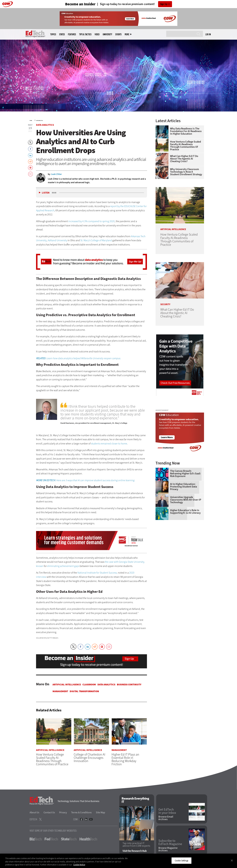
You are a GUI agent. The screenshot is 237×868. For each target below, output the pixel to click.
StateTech (69, 839)
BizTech (36, 839)
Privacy (63, 812)
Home (31, 121)
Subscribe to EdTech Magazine (170, 842)
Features (72, 34)
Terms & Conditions (81, 812)
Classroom (89, 685)
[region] (119, 861)
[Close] (232, 860)
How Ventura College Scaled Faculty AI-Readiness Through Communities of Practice (186, 146)
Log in (208, 34)
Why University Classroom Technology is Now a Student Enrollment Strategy (186, 172)
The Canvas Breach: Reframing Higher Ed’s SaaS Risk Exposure (185, 474)
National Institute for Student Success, (97, 573)
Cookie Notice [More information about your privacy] (79, 865)
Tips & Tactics (85, 34)
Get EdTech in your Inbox (167, 811)
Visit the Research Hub (135, 851)
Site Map (100, 812)
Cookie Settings (181, 860)
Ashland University (57, 240)
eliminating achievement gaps (63, 566)
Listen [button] (46, 193)
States (62, 34)
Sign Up (164, 4)
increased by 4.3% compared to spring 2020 (92, 221)
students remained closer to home (109, 444)
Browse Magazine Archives (168, 849)
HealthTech (88, 839)
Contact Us (49, 812)
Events (118, 34)
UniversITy (107, 34)
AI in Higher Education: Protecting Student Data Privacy (183, 487)
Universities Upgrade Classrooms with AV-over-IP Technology (186, 500)
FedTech (51, 839)
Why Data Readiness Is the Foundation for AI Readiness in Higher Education (186, 131)
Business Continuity (129, 685)
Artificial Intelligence (67, 685)
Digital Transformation (84, 691)
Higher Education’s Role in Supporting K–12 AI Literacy (185, 512)
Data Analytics (40, 121)
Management (60, 691)
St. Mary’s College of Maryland (96, 240)
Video (97, 34)
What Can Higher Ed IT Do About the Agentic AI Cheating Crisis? (184, 159)
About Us (34, 812)
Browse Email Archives (166, 818)
